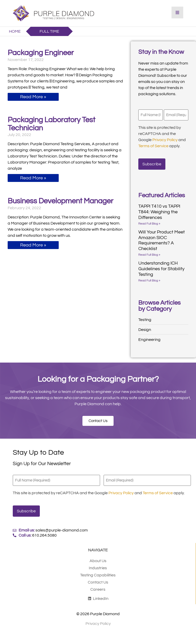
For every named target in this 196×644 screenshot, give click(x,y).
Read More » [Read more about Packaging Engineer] (33, 97)
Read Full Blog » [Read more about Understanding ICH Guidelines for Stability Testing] (149, 279)
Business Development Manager (60, 201)
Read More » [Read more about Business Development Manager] (33, 245)
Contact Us (98, 578)
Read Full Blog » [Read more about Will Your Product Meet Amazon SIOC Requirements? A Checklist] (149, 253)
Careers (98, 586)
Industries (98, 564)
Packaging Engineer (41, 53)
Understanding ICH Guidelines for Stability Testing (161, 267)
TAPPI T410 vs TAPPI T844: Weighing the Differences (159, 210)
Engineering (149, 338)
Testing (145, 318)
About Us (98, 557)
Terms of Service (153, 145)
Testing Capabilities (98, 571)
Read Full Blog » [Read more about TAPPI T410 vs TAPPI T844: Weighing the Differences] (149, 222)
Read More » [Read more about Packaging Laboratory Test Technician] (33, 178)
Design (145, 328)
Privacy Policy (165, 139)
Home (15, 31)
